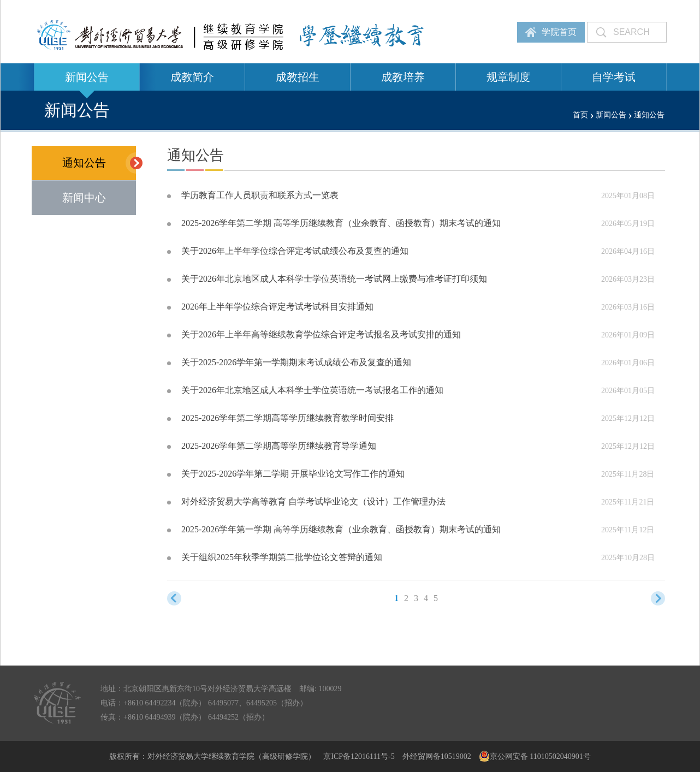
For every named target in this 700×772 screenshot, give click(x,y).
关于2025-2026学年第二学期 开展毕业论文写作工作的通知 (293, 474)
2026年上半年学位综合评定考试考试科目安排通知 (277, 307)
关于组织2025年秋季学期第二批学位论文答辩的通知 (282, 557)
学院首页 (559, 32)
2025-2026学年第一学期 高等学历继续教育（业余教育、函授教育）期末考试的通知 (341, 529)
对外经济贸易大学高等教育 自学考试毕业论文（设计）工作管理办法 (313, 501)
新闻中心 (84, 198)
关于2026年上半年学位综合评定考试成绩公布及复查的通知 (295, 251)
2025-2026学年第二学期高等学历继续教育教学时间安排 (287, 418)
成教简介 (192, 77)
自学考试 (614, 77)
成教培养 (403, 77)
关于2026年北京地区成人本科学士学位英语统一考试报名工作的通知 (312, 390)
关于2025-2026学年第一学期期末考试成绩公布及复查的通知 (296, 362)
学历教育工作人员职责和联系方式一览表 (260, 195)
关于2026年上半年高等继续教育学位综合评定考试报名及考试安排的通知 (321, 334)
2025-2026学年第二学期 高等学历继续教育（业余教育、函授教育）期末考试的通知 (341, 223)
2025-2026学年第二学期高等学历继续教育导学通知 (279, 446)
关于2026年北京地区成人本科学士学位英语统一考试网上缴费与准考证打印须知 (334, 279)
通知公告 (99, 163)
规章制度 (508, 77)
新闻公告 (87, 77)
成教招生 (298, 77)
